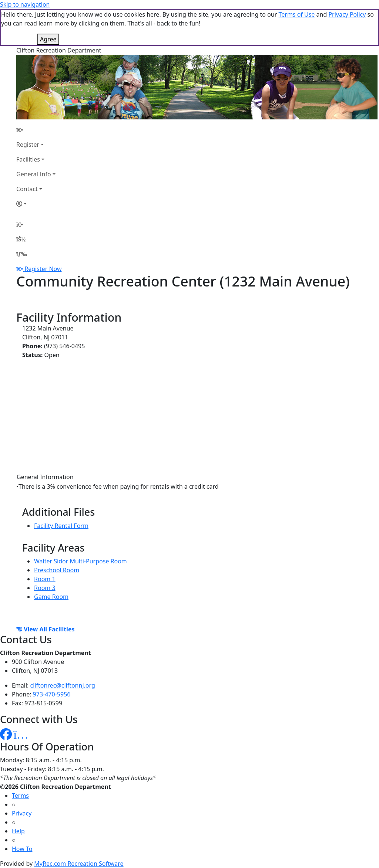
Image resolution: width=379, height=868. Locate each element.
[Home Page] (36, 130)
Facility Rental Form (61, 526)
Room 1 (45, 579)
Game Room (51, 597)
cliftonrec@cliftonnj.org (63, 685)
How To (22, 849)
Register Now (43, 269)
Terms (20, 796)
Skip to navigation (25, 4)
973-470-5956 (52, 694)
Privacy (22, 813)
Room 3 (45, 588)
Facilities (28, 159)
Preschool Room (57, 570)
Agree (48, 39)
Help (18, 831)
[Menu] (21, 254)
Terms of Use (296, 14)
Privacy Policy (347, 14)
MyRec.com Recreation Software (79, 864)
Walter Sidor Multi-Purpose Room (81, 561)
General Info (34, 174)
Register (28, 145)
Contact (27, 189)
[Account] (36, 204)
